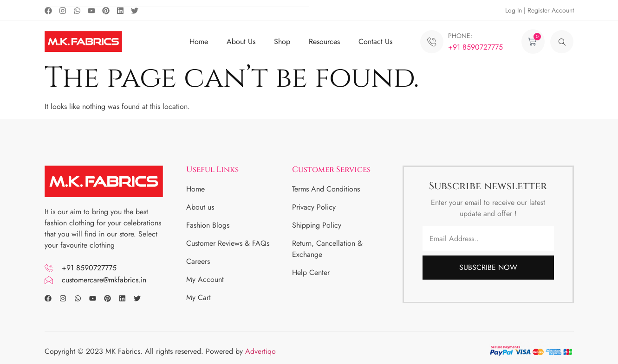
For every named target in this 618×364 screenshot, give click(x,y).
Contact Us (375, 42)
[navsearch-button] (562, 42)
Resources (324, 42)
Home (199, 42)
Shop (282, 42)
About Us (241, 42)
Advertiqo (262, 351)
